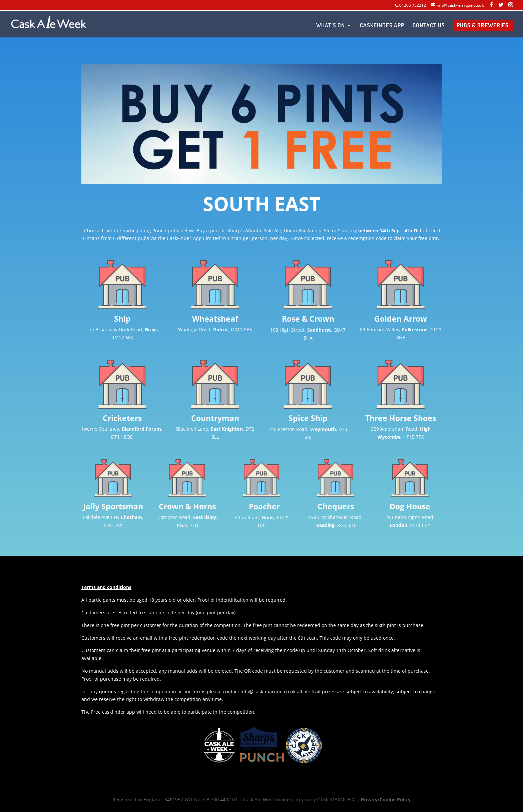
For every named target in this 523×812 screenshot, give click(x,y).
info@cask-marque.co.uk (268, 691)
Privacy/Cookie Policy (386, 799)
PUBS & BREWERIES (483, 26)
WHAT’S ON (331, 26)
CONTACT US (429, 26)
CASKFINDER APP (382, 26)
